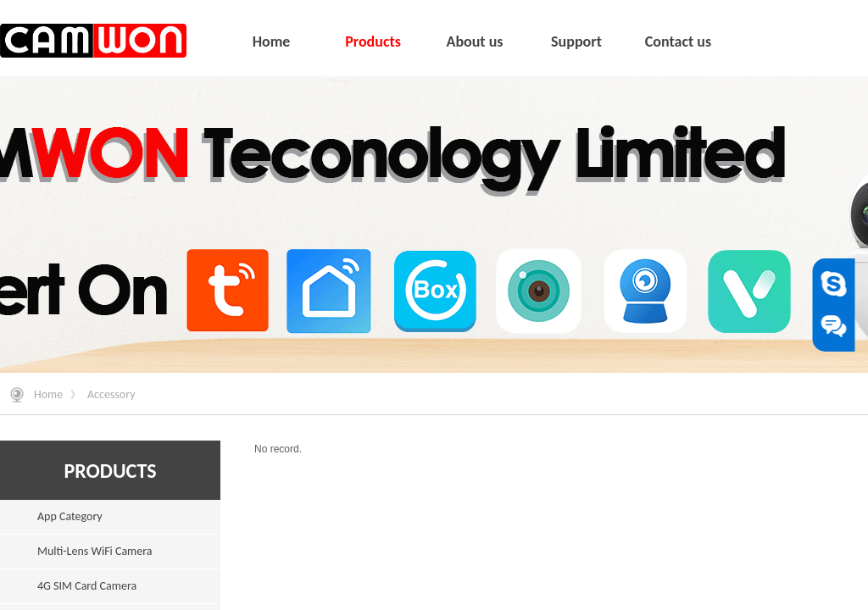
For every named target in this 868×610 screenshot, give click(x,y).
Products (373, 42)
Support (576, 42)
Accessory (111, 394)
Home (48, 394)
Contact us (678, 42)
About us (474, 42)
